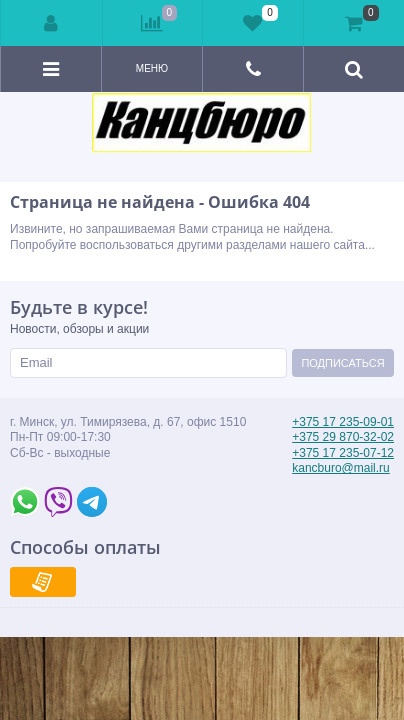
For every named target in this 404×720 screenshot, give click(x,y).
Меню (152, 68)
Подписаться (342, 363)
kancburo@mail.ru (341, 468)
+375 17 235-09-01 (343, 422)
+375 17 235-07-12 (343, 453)
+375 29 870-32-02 (343, 437)
